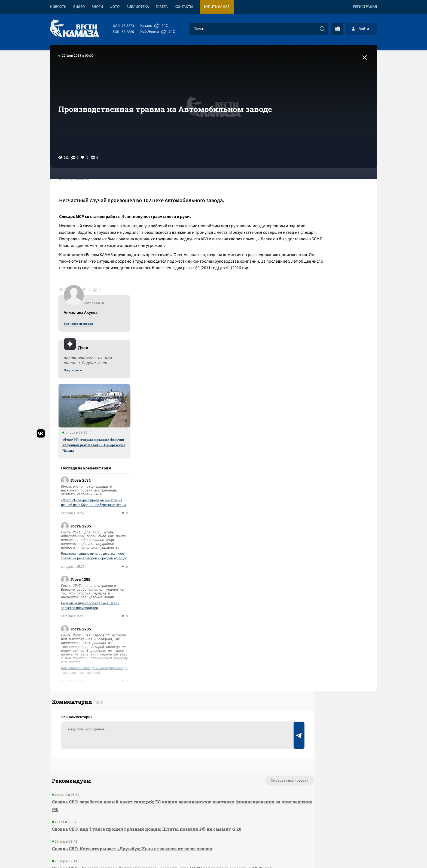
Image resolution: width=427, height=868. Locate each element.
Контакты (184, 7)
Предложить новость (323, 669)
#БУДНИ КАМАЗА (79, 180)
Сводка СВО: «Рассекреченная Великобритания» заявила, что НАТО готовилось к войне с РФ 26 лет (149, 743)
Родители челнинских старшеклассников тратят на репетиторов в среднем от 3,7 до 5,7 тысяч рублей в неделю (332, 418)
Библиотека (138, 7)
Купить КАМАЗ (217, 7)
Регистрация (365, 7)
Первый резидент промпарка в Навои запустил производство (328, 467)
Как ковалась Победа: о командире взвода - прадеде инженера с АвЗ (333, 532)
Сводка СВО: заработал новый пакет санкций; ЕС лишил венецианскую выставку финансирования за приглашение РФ (141, 676)
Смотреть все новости (230, 651)
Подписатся (311, 232)
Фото (115, 7)
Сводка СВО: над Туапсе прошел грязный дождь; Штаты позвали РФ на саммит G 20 (145, 699)
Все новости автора (317, 186)
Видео (79, 7)
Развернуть (214, 832)
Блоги (97, 7)
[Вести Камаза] (75, 29)
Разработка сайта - (356, 853)
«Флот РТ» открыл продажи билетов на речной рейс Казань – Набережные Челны (332, 306)
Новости (58, 7)
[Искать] (322, 29)
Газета (162, 7)
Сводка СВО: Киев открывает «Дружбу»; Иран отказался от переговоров (130, 719)
